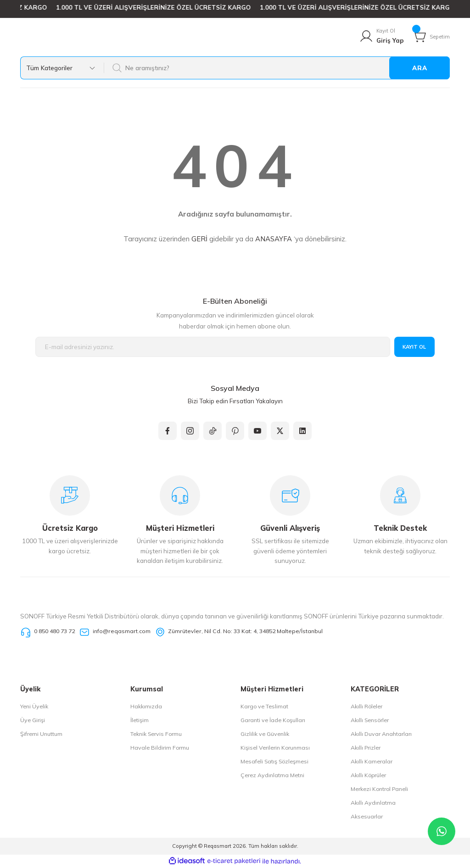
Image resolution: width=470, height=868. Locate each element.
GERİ (199, 239)
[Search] (277, 68)
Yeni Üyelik (34, 706)
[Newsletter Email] (213, 347)
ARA (420, 68)
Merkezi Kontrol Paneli (379, 789)
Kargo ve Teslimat (264, 706)
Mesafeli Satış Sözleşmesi (274, 761)
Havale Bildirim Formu (160, 748)
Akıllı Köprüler (368, 775)
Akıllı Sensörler (370, 720)
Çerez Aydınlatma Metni (272, 775)
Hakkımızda (146, 706)
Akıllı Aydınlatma (373, 803)
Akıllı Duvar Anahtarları (381, 734)
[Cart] (431, 36)
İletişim (140, 720)
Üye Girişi (33, 720)
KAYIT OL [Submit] (414, 347)
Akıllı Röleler (366, 706)
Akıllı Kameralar (372, 761)
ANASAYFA (274, 239)
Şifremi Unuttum (41, 734)
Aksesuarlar (367, 816)
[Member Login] (381, 36)
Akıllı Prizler (366, 748)
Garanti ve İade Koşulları (273, 720)
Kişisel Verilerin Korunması (275, 748)
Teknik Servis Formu (156, 734)
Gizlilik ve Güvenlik (265, 734)
